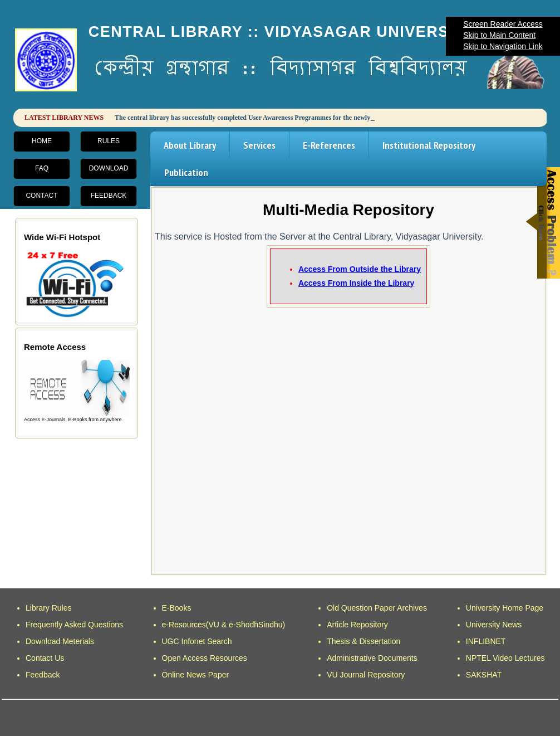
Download (109, 168)
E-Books (177, 608)
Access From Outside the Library (360, 269)
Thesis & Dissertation (363, 641)
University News (494, 625)
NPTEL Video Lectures (505, 658)
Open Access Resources (205, 658)
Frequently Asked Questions (74, 625)
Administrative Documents (372, 658)
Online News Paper (196, 675)
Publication (186, 172)
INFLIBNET (486, 641)
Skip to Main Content (499, 35)
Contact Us (45, 658)
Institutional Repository (429, 145)
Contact (41, 196)
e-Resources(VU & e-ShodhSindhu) (224, 625)
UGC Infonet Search (197, 641)
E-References (329, 145)
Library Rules (48, 608)
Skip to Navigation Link (503, 46)
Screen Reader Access (503, 24)
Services (259, 145)
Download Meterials (60, 641)
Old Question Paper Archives (377, 608)
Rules (109, 141)
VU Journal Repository (366, 675)
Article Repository (357, 625)
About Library (190, 145)
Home (42, 141)
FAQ (42, 168)
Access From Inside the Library (357, 283)
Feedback (109, 196)
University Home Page (505, 608)
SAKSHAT (484, 675)
